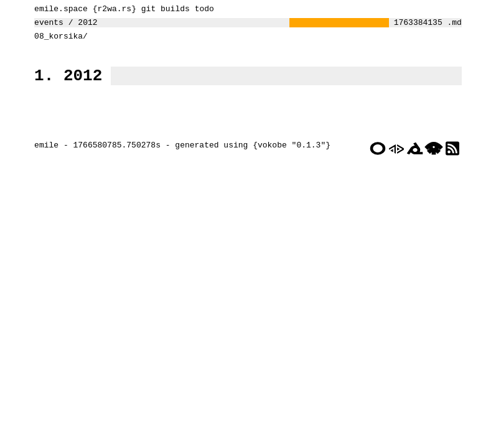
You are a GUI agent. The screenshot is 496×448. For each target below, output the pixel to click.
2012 (84, 26)
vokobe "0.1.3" (288, 166)
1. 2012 (65, 84)
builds (172, 10)
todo (201, 10)
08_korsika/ (58, 41)
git (145, 10)
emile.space (58, 10)
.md (457, 26)
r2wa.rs (112, 10)
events (46, 26)
